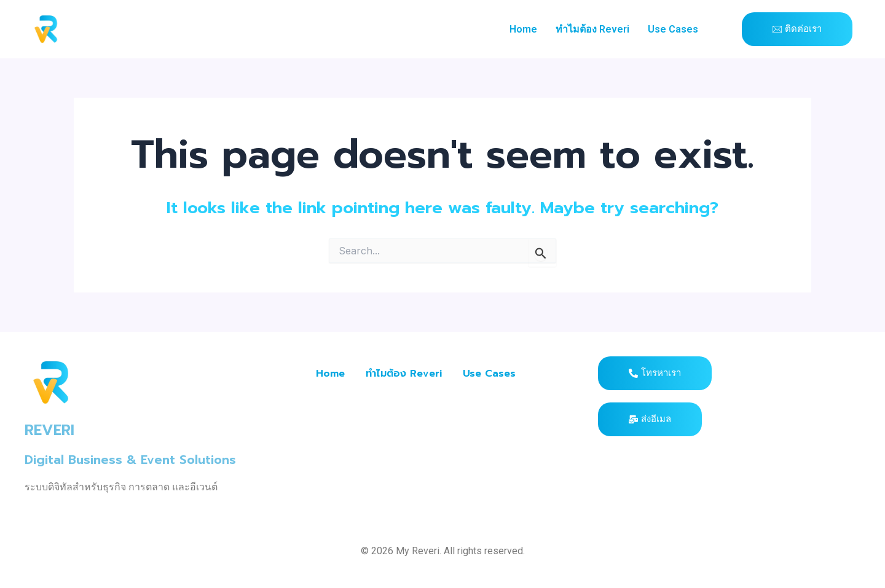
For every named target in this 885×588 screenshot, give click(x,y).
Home (523, 29)
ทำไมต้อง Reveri (592, 29)
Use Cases (673, 29)
